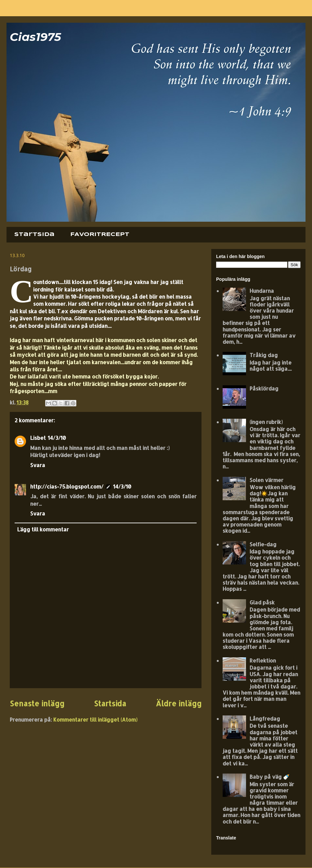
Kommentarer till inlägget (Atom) (95, 719)
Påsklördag (264, 388)
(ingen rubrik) (266, 422)
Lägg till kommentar (43, 529)
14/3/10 (57, 438)
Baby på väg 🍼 (270, 777)
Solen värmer (266, 480)
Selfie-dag (263, 544)
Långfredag (265, 719)
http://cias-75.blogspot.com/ (67, 486)
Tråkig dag (264, 355)
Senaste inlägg (37, 704)
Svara (38, 465)
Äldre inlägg (179, 704)
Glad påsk (262, 602)
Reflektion (263, 660)
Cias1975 (35, 37)
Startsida (34, 235)
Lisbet (38, 438)
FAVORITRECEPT (100, 235)
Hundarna (262, 291)
